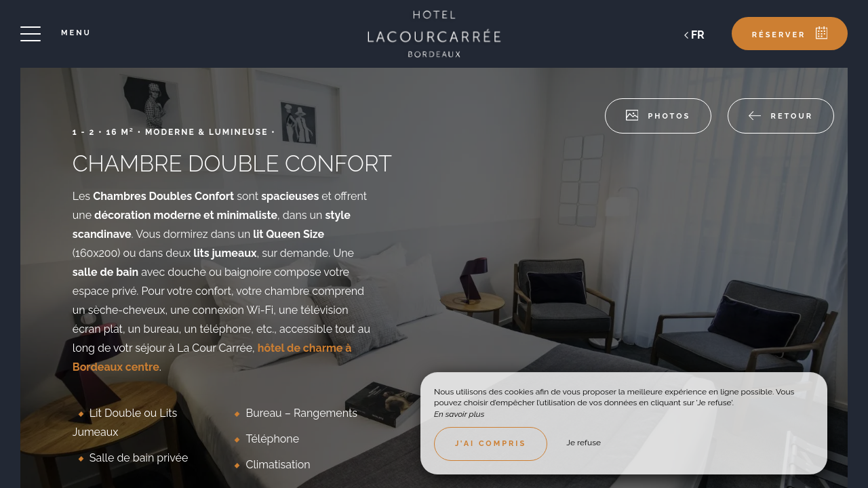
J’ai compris (491, 444)
